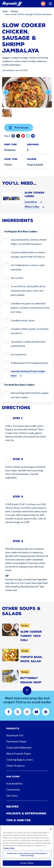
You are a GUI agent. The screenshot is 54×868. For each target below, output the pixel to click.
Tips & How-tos (18, 820)
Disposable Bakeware (19, 747)
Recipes (15, 11)
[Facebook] (13, 137)
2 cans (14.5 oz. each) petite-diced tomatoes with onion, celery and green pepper (28, 291)
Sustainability (14, 783)
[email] (28, 137)
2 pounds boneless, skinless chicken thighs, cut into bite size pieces (29, 242)
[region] (27, 847)
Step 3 (18, 497)
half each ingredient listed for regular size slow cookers (30, 395)
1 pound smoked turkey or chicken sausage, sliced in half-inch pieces (28, 254)
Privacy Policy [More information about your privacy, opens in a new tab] (9, 848)
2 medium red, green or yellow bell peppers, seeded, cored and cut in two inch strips (30, 308)
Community (13, 789)
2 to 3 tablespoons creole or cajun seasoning (28, 267)
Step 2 (18, 459)
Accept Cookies (27, 863)
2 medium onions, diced (23, 320)
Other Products (16, 766)
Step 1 (18, 418)
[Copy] (33, 137)
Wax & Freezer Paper (19, 753)
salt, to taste (17, 278)
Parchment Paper (16, 741)
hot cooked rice (19, 354)
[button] (43, 4)
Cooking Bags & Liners (20, 760)
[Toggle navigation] (50, 4)
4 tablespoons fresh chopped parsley (29, 363)
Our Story (12, 796)
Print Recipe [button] (19, 129)
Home (5, 11)
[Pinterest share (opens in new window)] (23, 137)
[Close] (51, 829)
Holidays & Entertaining (26, 813)
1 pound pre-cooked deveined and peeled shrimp (28, 344)
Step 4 (18, 541)
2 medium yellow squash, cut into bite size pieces (30, 331)
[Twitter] (18, 137)
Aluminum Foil (15, 735)
